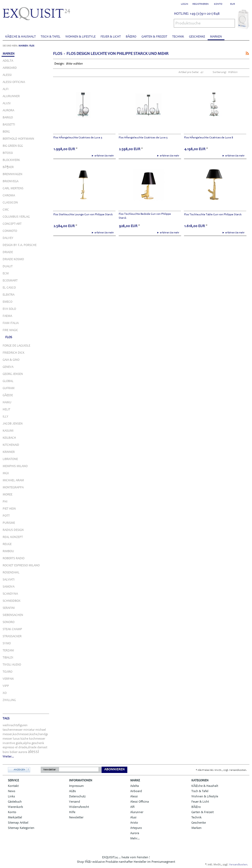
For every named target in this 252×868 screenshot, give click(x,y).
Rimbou (8, 551)
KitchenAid (11, 445)
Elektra (9, 295)
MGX (6, 473)
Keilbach (9, 438)
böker (14, 752)
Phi (5, 502)
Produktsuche (188, 23)
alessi (33, 752)
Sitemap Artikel (18, 823)
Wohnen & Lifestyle (80, 37)
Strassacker (12, 636)
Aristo (134, 823)
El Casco (9, 288)
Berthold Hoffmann (18, 139)
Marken (216, 37)
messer (7, 739)
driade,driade (27, 747)
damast (42, 747)
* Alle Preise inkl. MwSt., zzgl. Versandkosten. (221, 770)
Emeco (7, 302)
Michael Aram (13, 480)
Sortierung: (220, 72)
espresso (9, 747)
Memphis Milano (15, 466)
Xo (5, 693)
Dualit (8, 266)
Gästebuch (15, 802)
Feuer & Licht (111, 37)
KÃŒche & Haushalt (20, 37)
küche (24, 739)
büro (6, 752)
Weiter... (8, 757)
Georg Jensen (13, 374)
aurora (23, 752)
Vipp (6, 686)
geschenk (38, 743)
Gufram (9, 388)
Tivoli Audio (12, 665)
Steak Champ (12, 629)
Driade (8, 252)
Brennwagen (12, 174)
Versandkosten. (238, 865)
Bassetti (9, 125)
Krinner (9, 452)
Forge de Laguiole (16, 346)
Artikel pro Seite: (189, 72)
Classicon (10, 203)
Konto (12, 812)
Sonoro (9, 622)
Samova (9, 587)
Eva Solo (9, 309)
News (12, 791)
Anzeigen (19, 770)
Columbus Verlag (16, 217)
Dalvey (8, 238)
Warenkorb (15, 807)
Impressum (76, 786)
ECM (6, 274)
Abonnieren (114, 770)
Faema (7, 316)
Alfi (6, 89)
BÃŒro (131, 37)
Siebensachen (13, 615)
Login (185, 4)
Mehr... (135, 839)
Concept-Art (12, 224)
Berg (6, 132)
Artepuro (136, 828)
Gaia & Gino (11, 360)
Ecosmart (10, 281)
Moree (7, 495)
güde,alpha (23, 743)
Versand (75, 802)
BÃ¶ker (8, 167)
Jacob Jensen (13, 424)
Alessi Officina (14, 82)
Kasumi (8, 431)
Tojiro (7, 672)
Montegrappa (13, 488)
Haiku (7, 402)
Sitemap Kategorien (21, 828)
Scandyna (10, 594)
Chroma (9, 196)
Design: (60, 64)
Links (11, 797)
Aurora (8, 111)
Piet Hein (9, 509)
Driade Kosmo (13, 259)
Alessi (7, 75)
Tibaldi (8, 658)
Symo (7, 644)
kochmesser (37, 739)
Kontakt (13, 786)
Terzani (8, 651)
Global (8, 381)
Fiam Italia (11, 323)
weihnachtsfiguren (15, 725)
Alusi (7, 103)
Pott (6, 516)
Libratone (10, 459)
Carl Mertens (13, 189)
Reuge (7, 544)
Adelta (8, 61)
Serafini (9, 608)
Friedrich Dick (14, 353)
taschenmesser (13, 730)
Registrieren (201, 4)
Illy (6, 417)
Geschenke (197, 37)
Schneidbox (12, 601)
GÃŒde (8, 395)
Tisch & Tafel (51, 37)
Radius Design (13, 530)
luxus (16, 739)
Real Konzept (13, 537)
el (16, 747)
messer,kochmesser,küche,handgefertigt (30, 734)
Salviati (9, 580)
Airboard (10, 68)
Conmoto (10, 231)
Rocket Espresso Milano (21, 566)
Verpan (8, 679)
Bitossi (8, 153)
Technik (178, 37)
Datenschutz (77, 797)
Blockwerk (11, 160)
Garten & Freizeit (154, 37)
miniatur (29, 730)
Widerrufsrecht (79, 807)
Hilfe (72, 812)
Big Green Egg (13, 146)
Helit (6, 410)
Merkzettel (15, 818)
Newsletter (50, 770)
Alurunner (11, 96)
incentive (9, 743)
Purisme (9, 523)
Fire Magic (10, 330)
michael (41, 730)
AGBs (72, 791)
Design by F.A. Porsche (20, 245)
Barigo (8, 118)
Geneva (8, 367)
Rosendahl (11, 573)
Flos (32, 46)
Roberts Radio (14, 558)
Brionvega (10, 181)
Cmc (6, 210)
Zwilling (9, 700)
